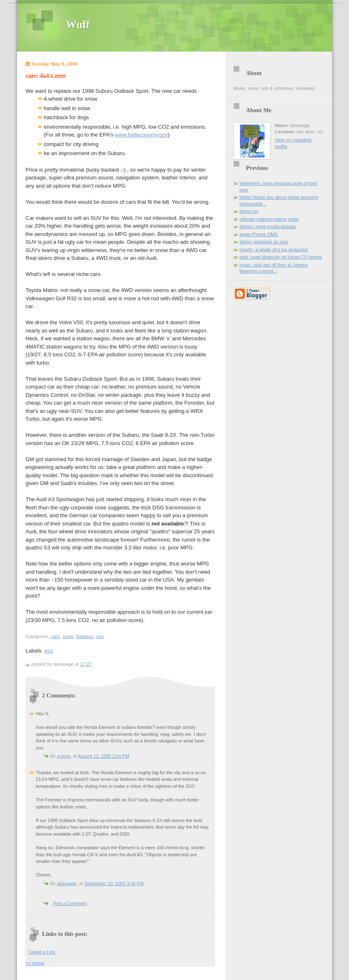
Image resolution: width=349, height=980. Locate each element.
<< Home (35, 963)
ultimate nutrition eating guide (269, 219)
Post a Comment (70, 903)
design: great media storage (268, 226)
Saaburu (85, 636)
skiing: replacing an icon (264, 242)
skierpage (67, 883)
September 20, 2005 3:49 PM (114, 883)
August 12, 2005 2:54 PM (104, 756)
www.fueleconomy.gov (141, 135)
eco (100, 636)
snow (68, 636)
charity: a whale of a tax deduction (274, 250)
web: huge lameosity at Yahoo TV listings (281, 257)
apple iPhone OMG (259, 234)
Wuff (78, 25)
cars (56, 636)
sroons (64, 756)
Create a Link (42, 952)
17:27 (86, 664)
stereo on (249, 211)
